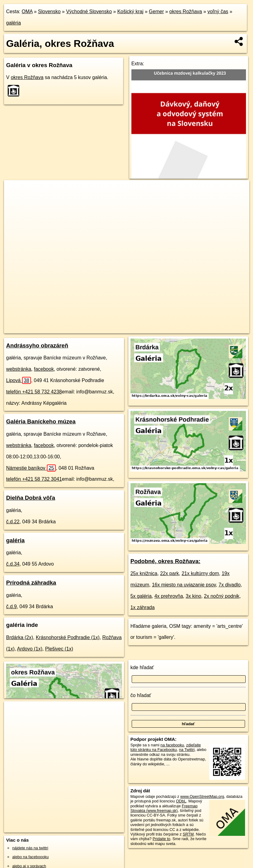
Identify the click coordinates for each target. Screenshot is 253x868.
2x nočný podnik (222, 596)
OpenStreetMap (122, 328)
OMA (27, 11)
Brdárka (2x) (20, 637)
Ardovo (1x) (30, 649)
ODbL (181, 801)
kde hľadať (142, 667)
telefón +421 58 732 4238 (34, 392)
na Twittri (187, 750)
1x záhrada (143, 607)
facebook (44, 369)
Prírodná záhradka (31, 583)
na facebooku (172, 745)
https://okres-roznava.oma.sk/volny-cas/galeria (211, 328)
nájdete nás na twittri (30, 848)
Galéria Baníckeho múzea (41, 421)
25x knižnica (144, 573)
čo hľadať (141, 695)
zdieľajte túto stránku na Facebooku (166, 747)
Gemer (156, 11)
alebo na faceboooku (30, 857)
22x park (170, 573)
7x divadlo (230, 585)
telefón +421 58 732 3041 (34, 479)
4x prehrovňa (169, 596)
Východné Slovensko (89, 11)
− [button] (15, 200)
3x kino (193, 596)
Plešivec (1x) (59, 649)
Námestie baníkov (31, 468)
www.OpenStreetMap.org (202, 796)
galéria (13, 23)
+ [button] (15, 191)
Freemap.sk (154, 328)
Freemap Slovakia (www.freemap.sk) (164, 808)
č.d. (13, 522)
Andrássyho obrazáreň (37, 345)
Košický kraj (130, 11)
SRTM (188, 834)
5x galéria (141, 596)
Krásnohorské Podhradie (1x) (68, 637)
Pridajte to (161, 839)
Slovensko (49, 11)
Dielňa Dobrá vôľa (31, 498)
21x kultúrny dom (200, 573)
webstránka (19, 369)
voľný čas (218, 11)
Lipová (19, 380)
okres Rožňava (186, 11)
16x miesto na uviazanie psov (184, 585)
